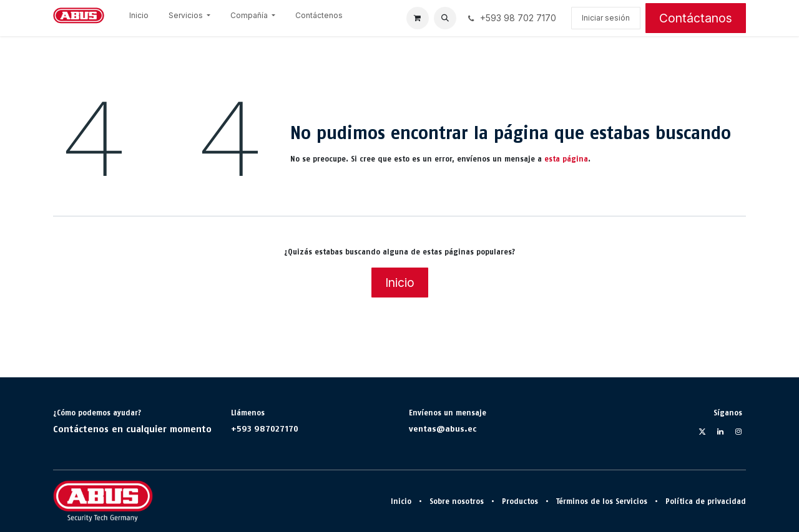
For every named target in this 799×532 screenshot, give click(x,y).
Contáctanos (696, 18)
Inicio (400, 283)
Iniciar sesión (606, 18)
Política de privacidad (706, 501)
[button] (445, 18)
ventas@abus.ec (443, 428)
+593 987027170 (265, 428)
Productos (520, 501)
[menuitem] (139, 18)
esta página (566, 159)
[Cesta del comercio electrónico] (418, 18)
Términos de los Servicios (602, 501)
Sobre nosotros (457, 501)
